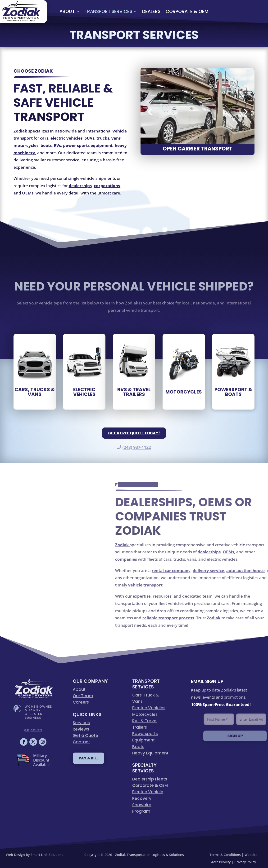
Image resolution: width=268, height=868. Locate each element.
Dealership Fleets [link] (150, 779)
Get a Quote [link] (85, 736)
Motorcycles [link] (145, 714)
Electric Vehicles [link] (149, 708)
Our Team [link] (83, 696)
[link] (21, 19)
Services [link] (81, 723)
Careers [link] (81, 702)
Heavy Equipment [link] (150, 753)
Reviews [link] (81, 729)
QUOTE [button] (247, 12)
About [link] (67, 11)
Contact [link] (81, 742)
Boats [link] (138, 747)
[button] (150, 111)
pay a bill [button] (89, 758)
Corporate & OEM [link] (187, 11)
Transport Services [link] (108, 11)
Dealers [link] (151, 11)
